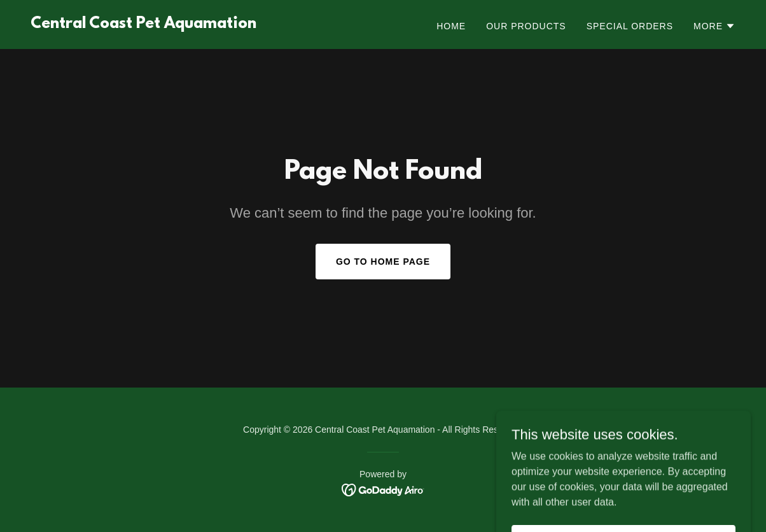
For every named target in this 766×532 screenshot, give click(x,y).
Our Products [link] (526, 26)
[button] (714, 26)
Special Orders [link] (630, 26)
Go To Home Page (383, 262)
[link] (143, 24)
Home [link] (451, 26)
